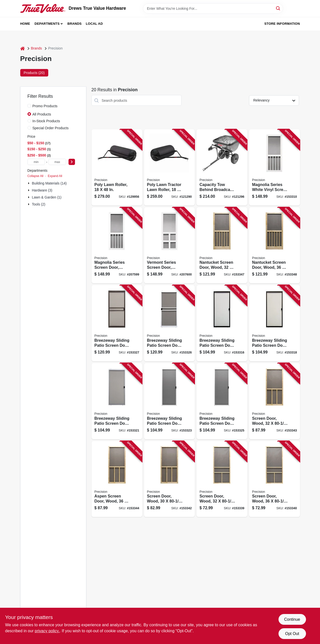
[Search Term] (213, 8)
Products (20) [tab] (34, 73)
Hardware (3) (42, 190)
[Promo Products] (29, 106)
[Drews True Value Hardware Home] (43, 8)
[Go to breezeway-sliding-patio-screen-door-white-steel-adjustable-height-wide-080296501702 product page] (169, 401)
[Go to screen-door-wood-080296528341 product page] (274, 401)
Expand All (55, 176)
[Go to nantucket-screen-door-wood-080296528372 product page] (274, 245)
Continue (292, 619)
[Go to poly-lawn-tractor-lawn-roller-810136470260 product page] (169, 167)
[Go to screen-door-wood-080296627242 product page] (169, 479)
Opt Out (292, 634)
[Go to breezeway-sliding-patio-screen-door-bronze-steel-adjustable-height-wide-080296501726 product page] (222, 323)
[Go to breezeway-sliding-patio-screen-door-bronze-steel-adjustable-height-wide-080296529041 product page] (117, 323)
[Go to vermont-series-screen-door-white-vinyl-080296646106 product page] (169, 245)
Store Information (282, 24)
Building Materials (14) (49, 183)
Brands (75, 24)
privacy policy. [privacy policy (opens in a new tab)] (47, 631)
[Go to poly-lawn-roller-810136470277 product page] (117, 167)
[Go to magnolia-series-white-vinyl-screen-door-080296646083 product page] (274, 167)
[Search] (278, 8)
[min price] (36, 162)
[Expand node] (29, 183)
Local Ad (94, 24)
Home (25, 24)
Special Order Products (51, 128)
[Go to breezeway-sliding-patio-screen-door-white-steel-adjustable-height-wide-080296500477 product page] (222, 401)
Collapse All (35, 176)
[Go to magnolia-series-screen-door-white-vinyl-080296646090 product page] (117, 245)
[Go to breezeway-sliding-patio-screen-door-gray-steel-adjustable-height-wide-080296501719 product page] (117, 401)
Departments (47, 24)
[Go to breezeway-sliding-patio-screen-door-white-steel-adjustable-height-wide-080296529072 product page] (169, 323)
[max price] (57, 162)
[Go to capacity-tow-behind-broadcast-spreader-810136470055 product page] (222, 167)
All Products (42, 114)
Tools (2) (39, 204)
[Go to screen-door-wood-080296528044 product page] (274, 479)
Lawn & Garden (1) (47, 197)
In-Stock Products (46, 121)
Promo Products (45, 106)
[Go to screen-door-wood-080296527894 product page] (222, 479)
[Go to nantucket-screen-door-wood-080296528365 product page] (222, 245)
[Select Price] (72, 162)
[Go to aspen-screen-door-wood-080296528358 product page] (117, 479)
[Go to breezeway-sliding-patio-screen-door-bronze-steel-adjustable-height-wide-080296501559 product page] (274, 323)
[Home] (22, 48)
